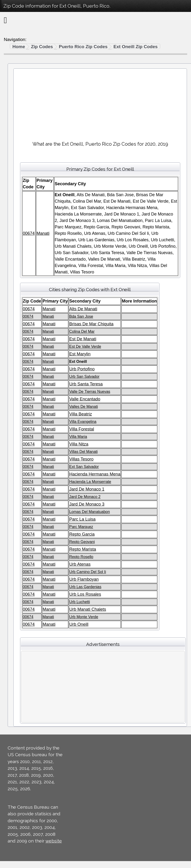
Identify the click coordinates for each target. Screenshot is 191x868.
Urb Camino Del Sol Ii (88, 572)
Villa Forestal (82, 429)
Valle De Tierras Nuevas (90, 392)
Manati (43, 233)
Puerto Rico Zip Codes (83, 47)
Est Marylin (80, 354)
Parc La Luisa (82, 519)
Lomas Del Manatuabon (90, 512)
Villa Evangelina (83, 422)
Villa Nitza (79, 444)
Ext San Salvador (84, 467)
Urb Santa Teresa (86, 384)
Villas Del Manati (83, 452)
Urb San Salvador (84, 377)
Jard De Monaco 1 (87, 489)
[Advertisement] (100, 103)
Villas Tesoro (81, 459)
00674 (29, 233)
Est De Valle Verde (85, 347)
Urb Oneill (79, 624)
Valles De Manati (84, 407)
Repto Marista (83, 549)
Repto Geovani (82, 542)
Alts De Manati (83, 309)
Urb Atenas (80, 564)
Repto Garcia (82, 534)
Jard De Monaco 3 (87, 504)
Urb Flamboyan (84, 579)
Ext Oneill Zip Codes (135, 47)
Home (19, 47)
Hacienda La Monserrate (90, 482)
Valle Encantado (85, 399)
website (54, 841)
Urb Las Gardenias (85, 587)
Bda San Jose (81, 316)
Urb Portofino (82, 369)
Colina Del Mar (82, 331)
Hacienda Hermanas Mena (95, 474)
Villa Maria (78, 437)
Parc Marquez (81, 527)
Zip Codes (42, 47)
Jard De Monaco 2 (85, 497)
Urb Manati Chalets (88, 609)
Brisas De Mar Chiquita (91, 324)
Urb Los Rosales (85, 594)
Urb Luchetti (80, 602)
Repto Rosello (81, 557)
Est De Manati (83, 339)
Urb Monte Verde (84, 617)
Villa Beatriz (81, 414)
